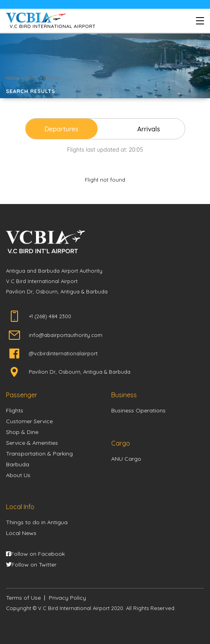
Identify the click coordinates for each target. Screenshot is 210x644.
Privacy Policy (67, 598)
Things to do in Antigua (37, 522)
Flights (15, 410)
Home (13, 78)
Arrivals (149, 129)
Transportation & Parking (39, 454)
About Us (18, 475)
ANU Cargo (126, 459)
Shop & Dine (22, 432)
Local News (21, 533)
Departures (61, 129)
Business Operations (138, 410)
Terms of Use (23, 598)
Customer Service (29, 421)
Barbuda (18, 464)
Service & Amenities (32, 443)
